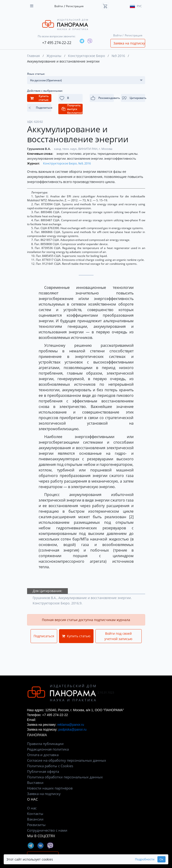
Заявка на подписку (129, 43)
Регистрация (75, 6)
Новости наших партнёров (50, 788)
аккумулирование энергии (47, 158)
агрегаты (90, 154)
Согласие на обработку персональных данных (67, 760)
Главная (33, 56)
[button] (133, 98)
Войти (59, 6)
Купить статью (76, 636)
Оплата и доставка (43, 755)
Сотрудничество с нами (47, 830)
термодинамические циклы (118, 154)
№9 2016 (118, 56)
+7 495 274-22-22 (57, 43)
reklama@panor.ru (71, 725)
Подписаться (44, 636)
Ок (161, 859)
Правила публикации (45, 744)
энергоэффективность (120, 158)
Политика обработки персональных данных (65, 777)
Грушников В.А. (39, 149)
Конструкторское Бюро (86, 56)
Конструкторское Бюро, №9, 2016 (67, 163)
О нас (32, 808)
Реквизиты (36, 825)
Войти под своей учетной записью (118, 636)
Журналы (54, 56)
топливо (76, 154)
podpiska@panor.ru (72, 729)
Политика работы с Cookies (50, 766)
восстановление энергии (85, 158)
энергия (63, 154)
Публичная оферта (43, 771)
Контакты (35, 814)
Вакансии (35, 819)
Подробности (145, 859)
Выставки (35, 783)
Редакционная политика (48, 749)
